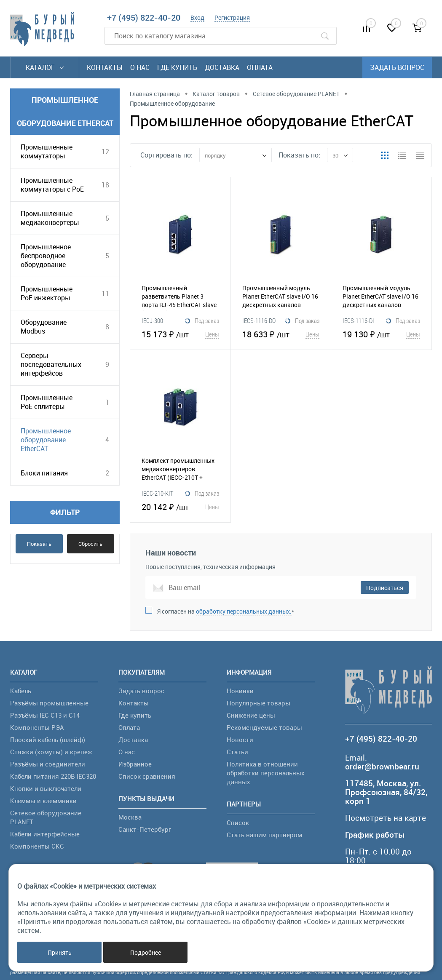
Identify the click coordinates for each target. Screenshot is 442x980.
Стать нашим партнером (264, 835)
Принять (60, 952)
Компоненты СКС (37, 846)
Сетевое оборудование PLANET (46, 817)
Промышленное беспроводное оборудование (46, 256)
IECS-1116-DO (259, 320)
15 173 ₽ (180, 334)
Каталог (45, 67)
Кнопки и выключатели (46, 788)
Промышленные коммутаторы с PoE (52, 185)
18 (105, 185)
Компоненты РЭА (37, 727)
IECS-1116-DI (358, 320)
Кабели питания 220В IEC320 (53, 776)
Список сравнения (147, 776)
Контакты (105, 67)
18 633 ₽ (281, 334)
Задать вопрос (397, 67)
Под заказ (202, 321)
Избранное (135, 764)
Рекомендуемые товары (264, 727)
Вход (197, 17)
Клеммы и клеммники (43, 801)
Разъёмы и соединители (48, 764)
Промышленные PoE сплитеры (47, 402)
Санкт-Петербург (145, 829)
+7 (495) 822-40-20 (144, 17)
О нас (140, 67)
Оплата (260, 67)
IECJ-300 (152, 320)
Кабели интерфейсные (45, 834)
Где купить (177, 67)
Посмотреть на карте (386, 818)
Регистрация (232, 17)
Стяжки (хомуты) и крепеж (51, 752)
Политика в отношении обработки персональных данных (266, 773)
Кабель (21, 691)
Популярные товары (259, 703)
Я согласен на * (226, 611)
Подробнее (146, 952)
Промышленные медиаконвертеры (50, 218)
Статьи (237, 752)
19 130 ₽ (381, 334)
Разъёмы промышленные (49, 703)
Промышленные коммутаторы (47, 151)
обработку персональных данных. (244, 611)
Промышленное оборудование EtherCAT (46, 440)
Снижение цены (251, 715)
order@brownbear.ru (382, 766)
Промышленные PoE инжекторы (47, 293)
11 (105, 294)
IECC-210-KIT (157, 493)
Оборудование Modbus (44, 327)
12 (105, 152)
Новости (240, 740)
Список (238, 822)
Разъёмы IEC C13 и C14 (45, 715)
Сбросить (90, 544)
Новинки (240, 691)
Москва (130, 817)
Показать (39, 544)
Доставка (222, 67)
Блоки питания (44, 473)
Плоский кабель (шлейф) (48, 740)
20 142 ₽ (180, 507)
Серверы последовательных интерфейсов (51, 364)
